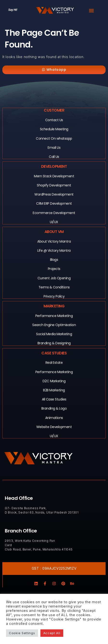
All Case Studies (54, 399)
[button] (91, 10)
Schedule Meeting (54, 129)
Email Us (54, 148)
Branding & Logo (54, 408)
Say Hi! (13, 10)
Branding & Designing (54, 343)
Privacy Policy (54, 296)
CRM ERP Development (54, 203)
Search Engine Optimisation (54, 325)
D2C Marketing (54, 381)
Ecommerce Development (54, 213)
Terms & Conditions (54, 287)
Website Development (54, 427)
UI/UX (54, 222)
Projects (54, 269)
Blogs (54, 260)
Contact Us (54, 120)
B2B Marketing (54, 390)
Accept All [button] (52, 633)
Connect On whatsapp (54, 138)
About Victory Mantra (54, 241)
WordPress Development (54, 194)
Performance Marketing (54, 316)
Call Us (54, 157)
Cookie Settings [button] (22, 633)
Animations (54, 418)
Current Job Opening (54, 278)
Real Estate (54, 363)
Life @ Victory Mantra (54, 250)
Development (54, 166)
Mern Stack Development (54, 176)
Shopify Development (54, 185)
